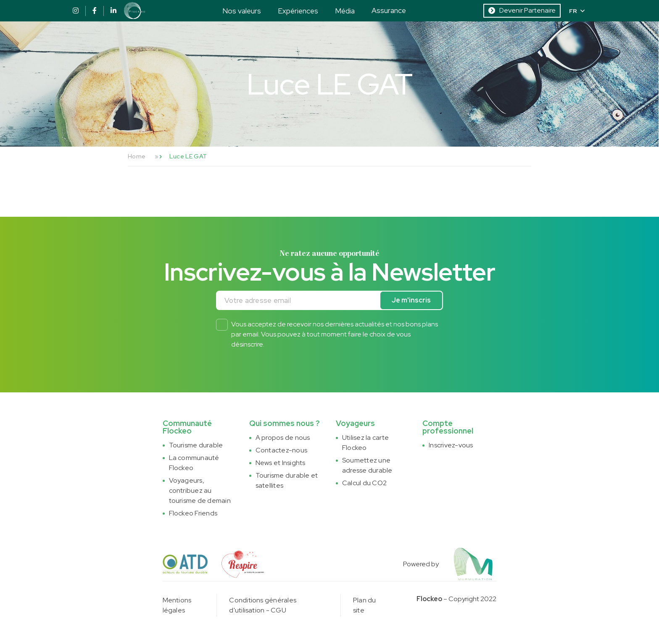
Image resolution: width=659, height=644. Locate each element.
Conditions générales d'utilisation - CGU (263, 605)
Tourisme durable (196, 445)
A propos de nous (283, 438)
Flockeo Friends (193, 513)
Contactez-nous (281, 450)
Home (137, 156)
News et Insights (281, 463)
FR (577, 11)
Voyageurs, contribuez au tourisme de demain (200, 490)
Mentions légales (177, 605)
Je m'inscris (411, 300)
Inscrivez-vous (451, 445)
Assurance (389, 10)
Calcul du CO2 (364, 483)
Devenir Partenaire (522, 10)
